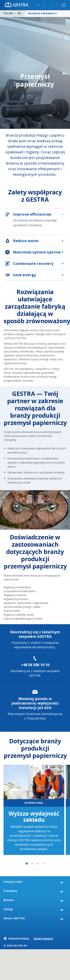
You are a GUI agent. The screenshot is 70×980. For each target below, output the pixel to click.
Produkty (11, 891)
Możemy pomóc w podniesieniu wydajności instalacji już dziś (35, 703)
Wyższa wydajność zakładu (34, 817)
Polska (8, 13)
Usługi (8, 909)
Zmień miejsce (43, 939)
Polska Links (13, 882)
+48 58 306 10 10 (35, 665)
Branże (22, 13)
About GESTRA (14, 918)
